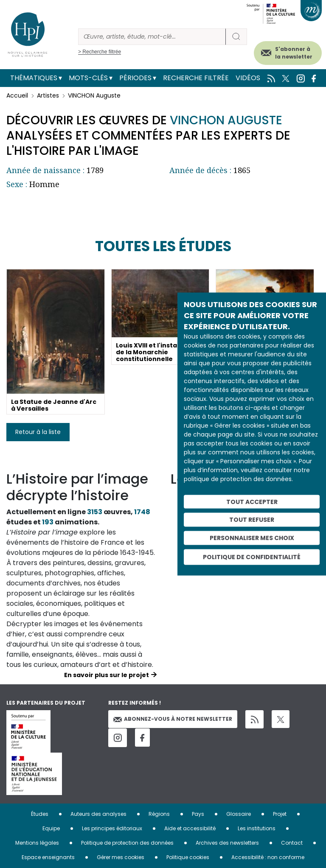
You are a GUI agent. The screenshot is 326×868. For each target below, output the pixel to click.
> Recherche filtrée (100, 52)
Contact (292, 843)
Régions (159, 814)
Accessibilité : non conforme (268, 857)
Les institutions (257, 828)
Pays (198, 814)
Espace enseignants (48, 857)
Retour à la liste (38, 432)
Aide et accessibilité (190, 828)
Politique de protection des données (127, 843)
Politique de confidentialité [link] (252, 557)
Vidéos (248, 78)
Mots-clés (88, 78)
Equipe (51, 828)
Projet (280, 814)
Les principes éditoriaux (112, 828)
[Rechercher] (152, 37)
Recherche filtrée (196, 78)
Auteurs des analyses (98, 814)
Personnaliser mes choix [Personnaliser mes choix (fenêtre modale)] (252, 538)
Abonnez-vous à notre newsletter (173, 719)
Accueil (17, 95)
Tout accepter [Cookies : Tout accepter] (252, 501)
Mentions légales (37, 843)
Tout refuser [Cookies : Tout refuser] (252, 520)
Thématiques (34, 78)
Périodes (135, 78)
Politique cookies (188, 857)
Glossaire (239, 814)
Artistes (48, 95)
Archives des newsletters (227, 843)
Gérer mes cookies (121, 857)
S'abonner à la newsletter (294, 53)
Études (40, 814)
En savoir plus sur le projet (107, 675)
